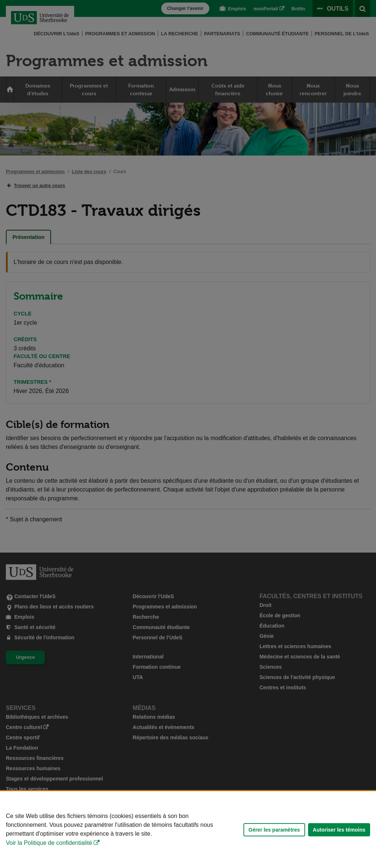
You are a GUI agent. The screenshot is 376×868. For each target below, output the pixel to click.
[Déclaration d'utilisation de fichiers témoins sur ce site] (188, 830)
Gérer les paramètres (274, 830)
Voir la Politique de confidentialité (49, 843)
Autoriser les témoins (339, 830)
